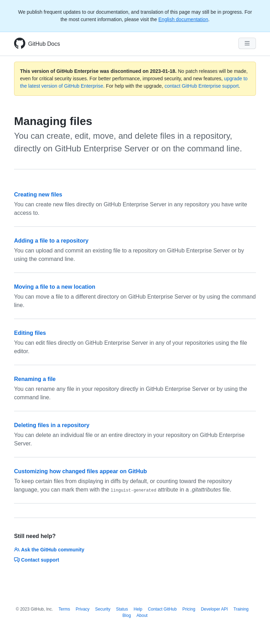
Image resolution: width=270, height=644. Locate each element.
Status (122, 609)
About (142, 615)
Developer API (214, 609)
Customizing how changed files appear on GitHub (81, 471)
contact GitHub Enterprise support (202, 86)
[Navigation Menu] (247, 43)
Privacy (82, 609)
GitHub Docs (44, 44)
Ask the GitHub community (49, 550)
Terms (65, 609)
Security (103, 609)
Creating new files (38, 195)
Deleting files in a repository (52, 425)
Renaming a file (35, 379)
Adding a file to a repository (51, 241)
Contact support (37, 560)
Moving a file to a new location (55, 287)
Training (241, 609)
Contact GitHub (162, 609)
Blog (127, 615)
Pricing (189, 609)
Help (138, 609)
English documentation (184, 19)
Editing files (30, 333)
